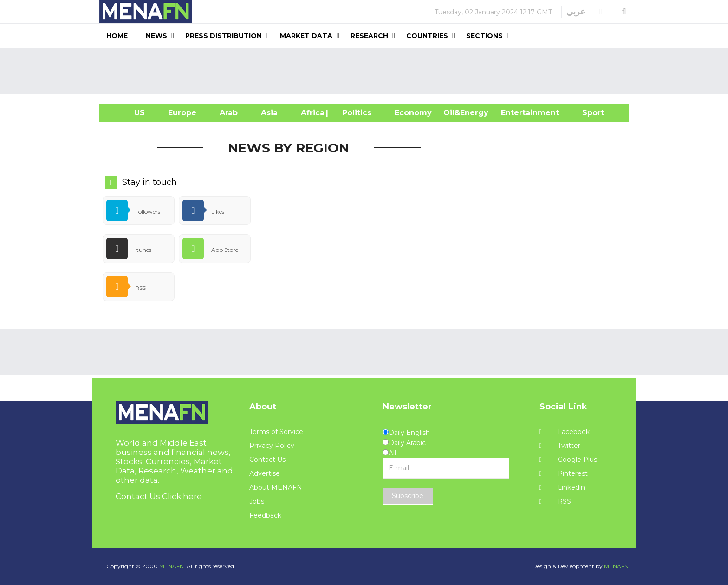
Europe (182, 113)
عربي (576, 12)
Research (369, 36)
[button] (601, 12)
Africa (312, 113)
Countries (427, 36)
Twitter (560, 446)
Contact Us (267, 460)
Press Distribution (224, 36)
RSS (555, 501)
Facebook (565, 432)
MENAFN (616, 566)
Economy (413, 113)
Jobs (257, 501)
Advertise (265, 473)
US (128, 113)
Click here (182, 496)
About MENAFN (276, 487)
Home (117, 36)
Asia (269, 113)
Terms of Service (276, 432)
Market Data (306, 36)
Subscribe (408, 496)
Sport (587, 113)
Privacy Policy (272, 446)
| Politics (354, 113)
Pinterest (564, 473)
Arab (229, 113)
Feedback (265, 515)
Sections (484, 36)
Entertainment (516, 113)
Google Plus (568, 460)
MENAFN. (172, 566)
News (156, 36)
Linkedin (562, 487)
